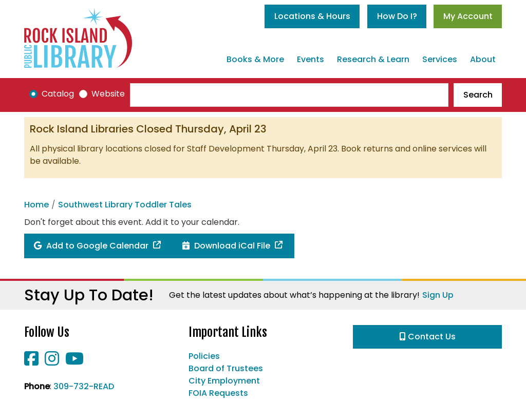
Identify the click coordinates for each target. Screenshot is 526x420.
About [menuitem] (483, 59)
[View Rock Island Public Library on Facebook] (32, 362)
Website (108, 94)
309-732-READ (84, 386)
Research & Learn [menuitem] (373, 59)
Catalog (58, 94)
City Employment (224, 381)
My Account (468, 16)
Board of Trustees (226, 368)
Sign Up (438, 295)
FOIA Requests (218, 393)
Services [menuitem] (440, 59)
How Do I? (397, 16)
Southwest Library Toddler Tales (125, 205)
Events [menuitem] (311, 59)
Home (36, 205)
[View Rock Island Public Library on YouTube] (74, 362)
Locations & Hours (312, 16)
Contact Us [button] (428, 337)
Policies (204, 356)
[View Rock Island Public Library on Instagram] (53, 362)
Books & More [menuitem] (255, 59)
